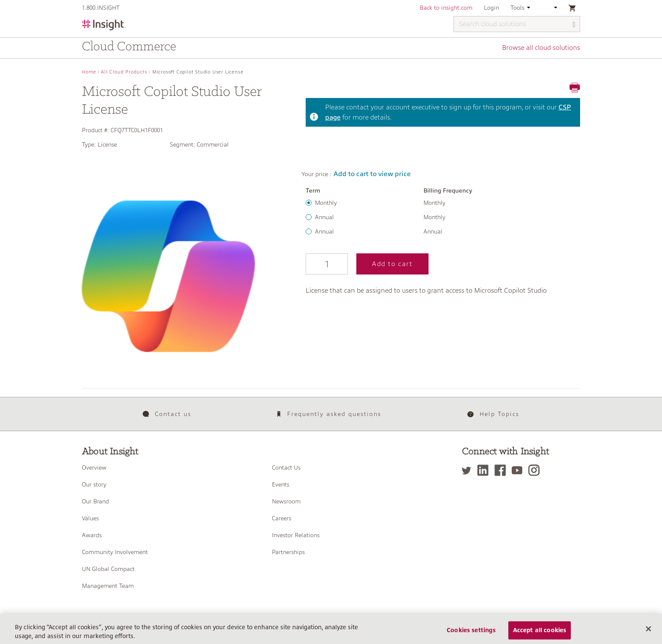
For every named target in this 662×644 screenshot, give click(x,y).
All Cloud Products (124, 72)
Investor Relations (296, 535)
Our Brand (95, 501)
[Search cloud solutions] (517, 24)
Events (281, 484)
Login (491, 8)
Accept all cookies (540, 634)
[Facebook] (502, 470)
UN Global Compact (108, 569)
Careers (282, 518)
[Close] (648, 633)
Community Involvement (115, 552)
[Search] (574, 25)
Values (90, 518)
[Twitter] (469, 470)
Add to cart (392, 264)
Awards (92, 535)
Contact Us (286, 467)
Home (89, 72)
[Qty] (327, 264)
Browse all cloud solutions (541, 48)
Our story (94, 484)
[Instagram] (536, 470)
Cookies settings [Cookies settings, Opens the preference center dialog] (471, 634)
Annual (324, 217)
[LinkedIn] (485, 470)
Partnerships (288, 552)
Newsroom (286, 501)
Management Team (108, 586)
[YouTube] (519, 470)
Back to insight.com (446, 8)
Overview (94, 467)
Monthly (326, 203)
